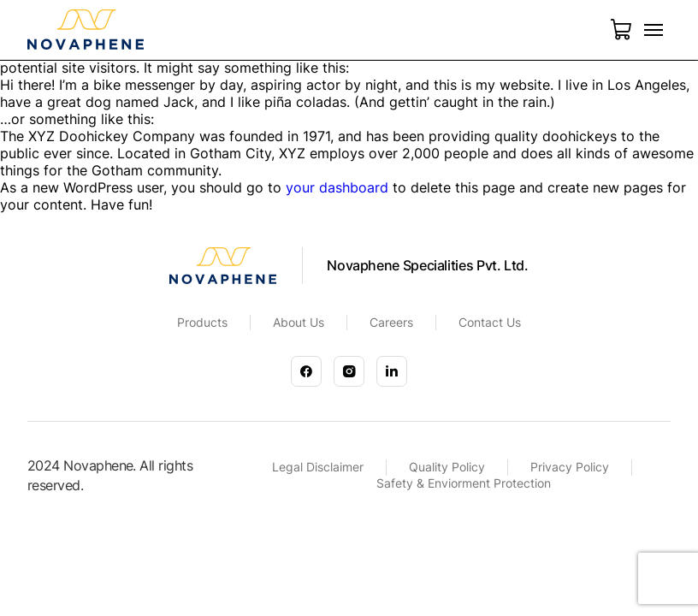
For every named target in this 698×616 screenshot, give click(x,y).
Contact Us (490, 322)
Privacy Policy (570, 467)
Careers (391, 322)
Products (202, 322)
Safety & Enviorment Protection (464, 483)
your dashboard (337, 187)
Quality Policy (447, 467)
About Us (299, 322)
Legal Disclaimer (318, 467)
